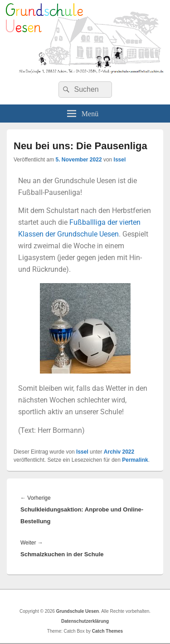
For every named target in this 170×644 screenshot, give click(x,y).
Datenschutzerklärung (85, 621)
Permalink (135, 460)
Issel (120, 160)
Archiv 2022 (119, 452)
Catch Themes (107, 631)
